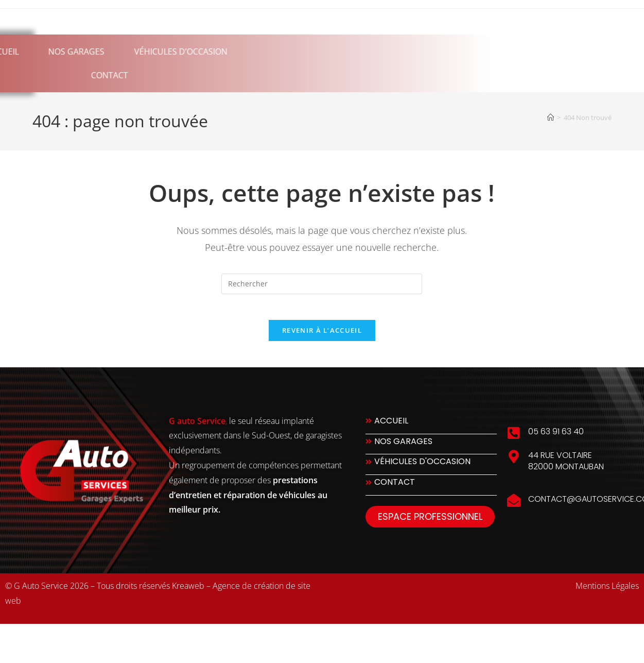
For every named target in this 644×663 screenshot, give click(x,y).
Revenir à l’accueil (322, 336)
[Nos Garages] (431, 449)
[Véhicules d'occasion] (431, 470)
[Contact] (431, 491)
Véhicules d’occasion (76, 52)
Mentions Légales (607, 591)
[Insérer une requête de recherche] (322, 284)
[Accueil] (551, 117)
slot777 (46, 641)
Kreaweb (188, 591)
